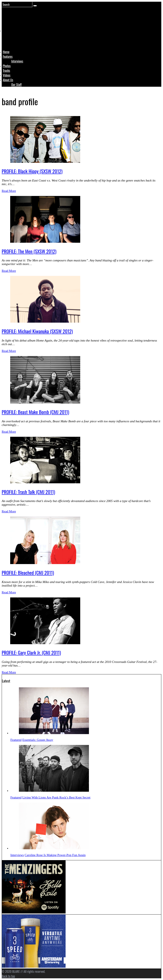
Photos (7, 66)
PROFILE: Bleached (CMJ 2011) (28, 573)
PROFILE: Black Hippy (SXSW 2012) (32, 171)
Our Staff (16, 84)
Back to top (8, 976)
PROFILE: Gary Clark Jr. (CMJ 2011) (31, 652)
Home (6, 52)
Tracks (6, 70)
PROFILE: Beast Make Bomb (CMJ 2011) (35, 412)
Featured (16, 740)
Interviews (17, 61)
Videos (7, 75)
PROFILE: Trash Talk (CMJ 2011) (28, 492)
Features (8, 56)
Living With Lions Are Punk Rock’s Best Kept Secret (56, 797)
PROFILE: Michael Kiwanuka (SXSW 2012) (37, 331)
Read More (9, 191)
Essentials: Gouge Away (38, 740)
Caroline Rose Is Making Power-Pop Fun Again (55, 855)
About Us (8, 80)
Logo (13, 39)
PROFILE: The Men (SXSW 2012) (29, 251)
